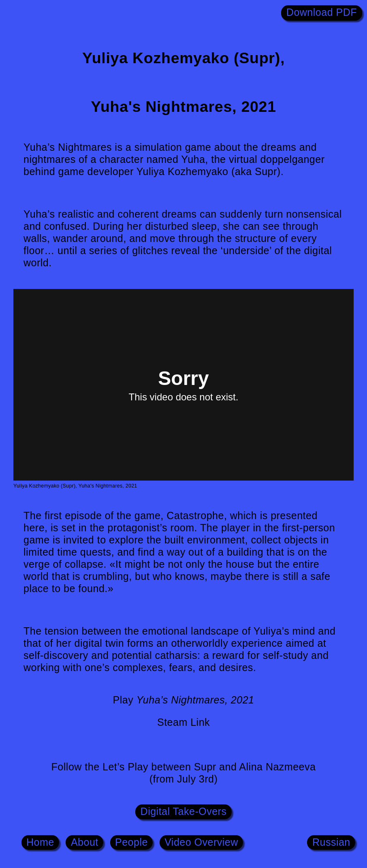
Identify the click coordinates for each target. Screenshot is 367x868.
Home (40, 842)
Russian (331, 842)
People (131, 842)
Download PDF (322, 12)
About (85, 842)
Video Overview (201, 842)
